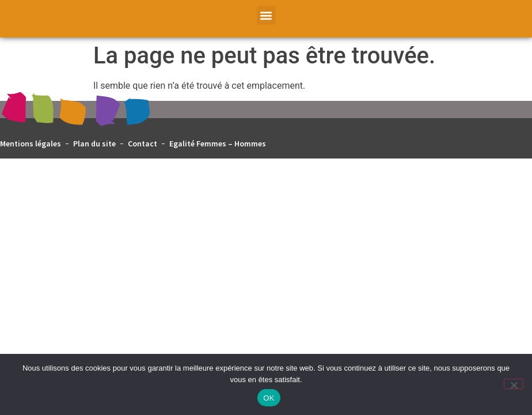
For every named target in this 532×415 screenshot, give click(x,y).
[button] (266, 15)
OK (269, 398)
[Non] (514, 384)
